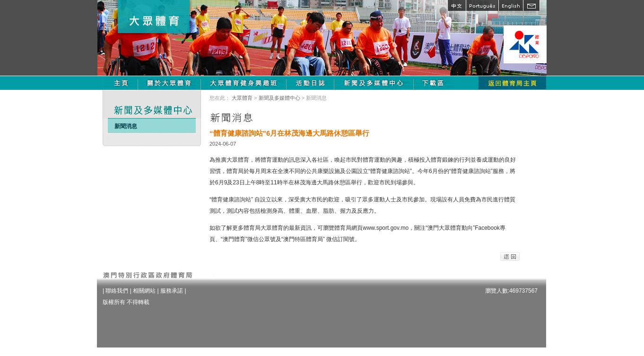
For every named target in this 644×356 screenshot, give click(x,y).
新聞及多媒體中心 (279, 98)
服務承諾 (172, 291)
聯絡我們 (117, 291)
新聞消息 (126, 126)
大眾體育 (242, 98)
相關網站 (144, 291)
